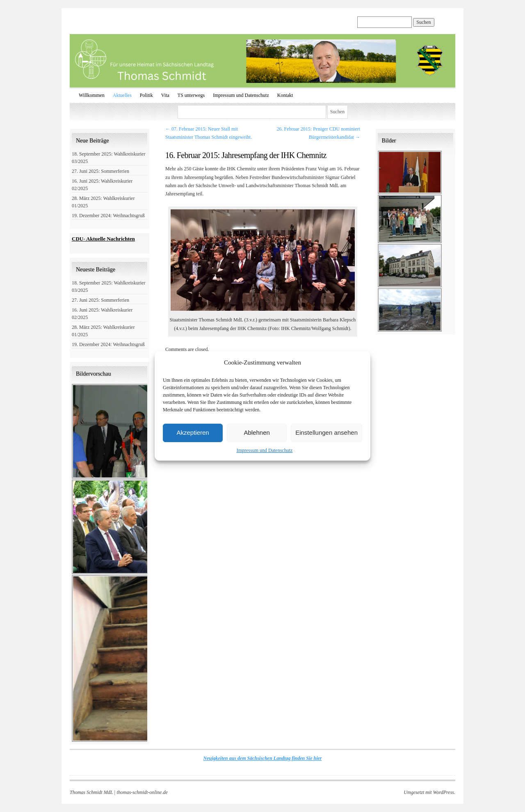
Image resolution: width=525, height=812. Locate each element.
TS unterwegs (191, 95)
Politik (146, 95)
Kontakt (285, 95)
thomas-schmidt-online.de (142, 792)
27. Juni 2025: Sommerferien (100, 171)
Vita (165, 95)
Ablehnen (257, 432)
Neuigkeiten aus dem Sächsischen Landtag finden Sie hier (262, 758)
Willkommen (92, 95)
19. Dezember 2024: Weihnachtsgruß (108, 216)
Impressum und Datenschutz (265, 450)
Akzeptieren (193, 432)
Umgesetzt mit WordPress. (429, 792)
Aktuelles (122, 95)
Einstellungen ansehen (326, 432)
